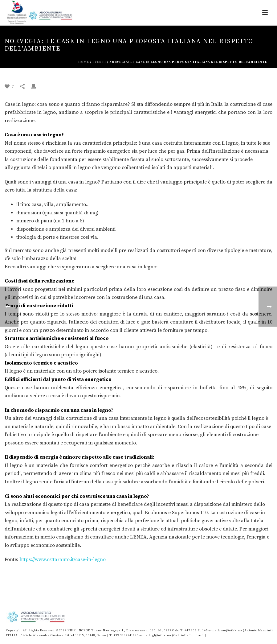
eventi (99, 62)
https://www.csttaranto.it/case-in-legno (63, 559)
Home (84, 62)
